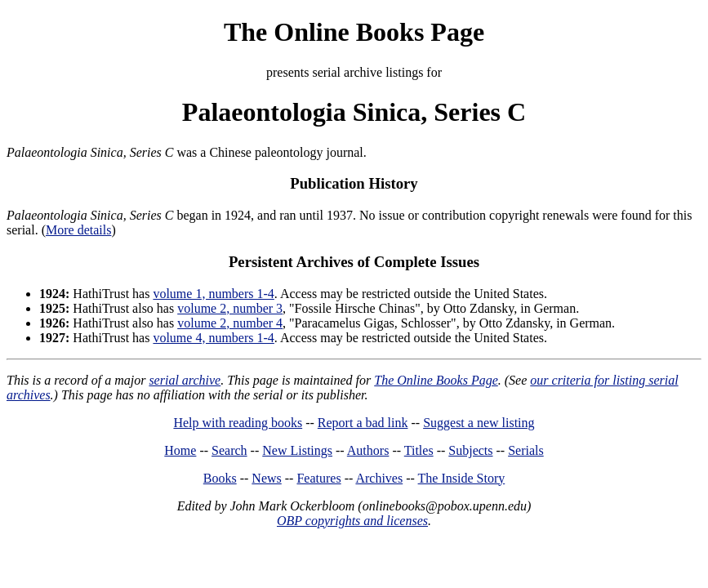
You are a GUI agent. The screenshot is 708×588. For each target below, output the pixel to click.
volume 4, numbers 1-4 (213, 338)
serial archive (185, 380)
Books (220, 478)
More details (78, 230)
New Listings (297, 450)
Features (318, 478)
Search (229, 450)
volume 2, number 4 (230, 323)
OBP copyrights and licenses (352, 521)
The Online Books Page (354, 32)
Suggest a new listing (479, 423)
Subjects (470, 450)
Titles (419, 450)
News (266, 478)
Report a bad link (363, 423)
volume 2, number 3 (230, 308)
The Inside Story (462, 478)
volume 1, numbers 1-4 (213, 294)
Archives (379, 478)
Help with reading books (238, 423)
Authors (368, 450)
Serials (526, 450)
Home (180, 450)
